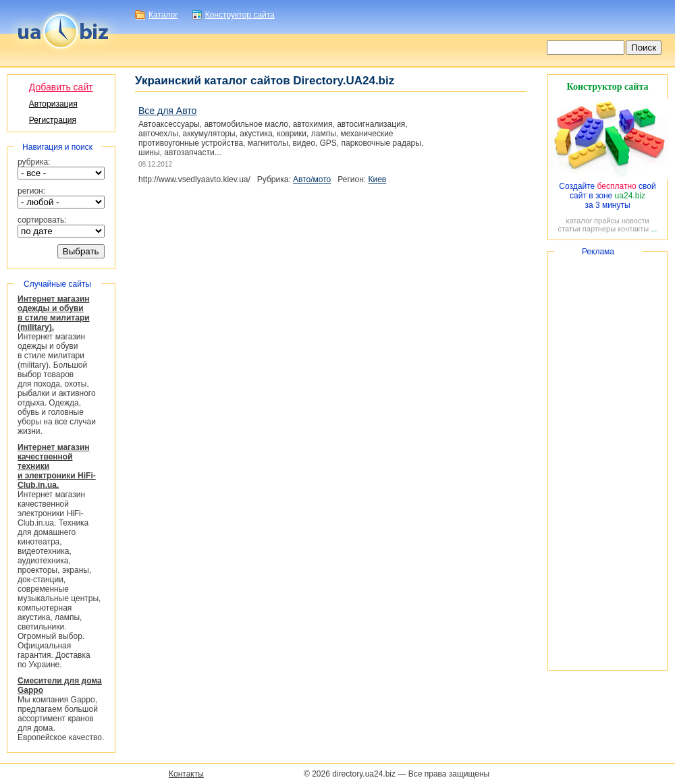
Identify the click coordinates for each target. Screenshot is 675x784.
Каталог (163, 15)
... (654, 229)
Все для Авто (167, 111)
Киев (378, 179)
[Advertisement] (607, 461)
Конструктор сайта (240, 15)
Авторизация (53, 104)
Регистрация (53, 120)
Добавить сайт (61, 87)
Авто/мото (312, 179)
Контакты (186, 774)
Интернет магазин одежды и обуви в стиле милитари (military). (54, 313)
